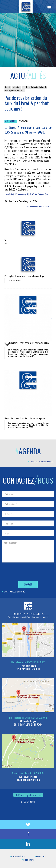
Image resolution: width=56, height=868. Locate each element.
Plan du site (41, 857)
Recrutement (28, 860)
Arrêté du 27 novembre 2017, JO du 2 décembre (27, 194)
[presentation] (25, 572)
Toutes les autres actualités (38, 206)
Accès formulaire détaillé (14, 592)
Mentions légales (18, 857)
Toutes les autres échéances (41, 462)
